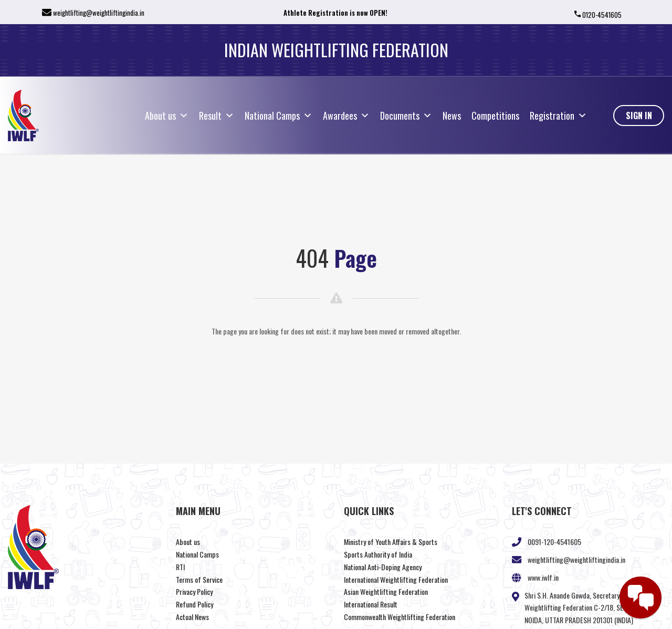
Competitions (495, 116)
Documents (406, 116)
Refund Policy (195, 604)
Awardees (346, 116)
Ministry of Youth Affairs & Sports (391, 542)
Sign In (639, 116)
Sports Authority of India (378, 554)
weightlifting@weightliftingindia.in (99, 13)
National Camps (279, 116)
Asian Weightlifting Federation (386, 591)
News (452, 116)
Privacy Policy (194, 591)
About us (167, 116)
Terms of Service (199, 579)
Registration (558, 116)
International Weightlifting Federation (396, 579)
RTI (180, 567)
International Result (371, 604)
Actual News (192, 617)
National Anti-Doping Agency (383, 567)
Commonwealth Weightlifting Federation (400, 617)
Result (217, 116)
